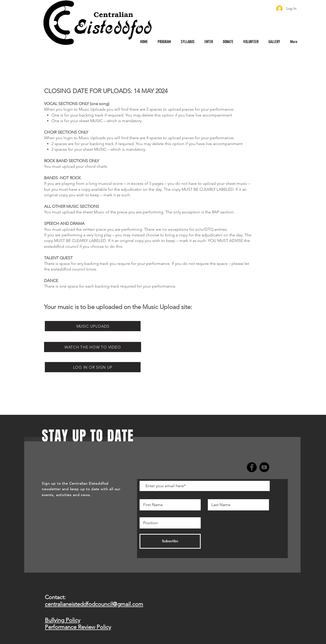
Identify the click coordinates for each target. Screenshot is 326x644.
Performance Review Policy (78, 627)
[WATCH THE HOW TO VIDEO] (93, 347)
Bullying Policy (63, 620)
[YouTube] (264, 467)
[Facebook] (252, 467)
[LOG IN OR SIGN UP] (93, 367)
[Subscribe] (170, 541)
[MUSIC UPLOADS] (93, 326)
